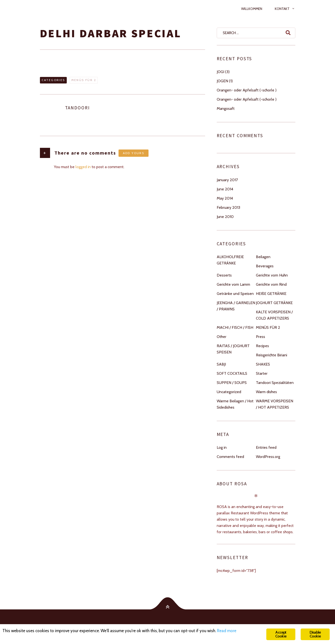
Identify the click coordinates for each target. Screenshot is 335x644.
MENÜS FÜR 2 (84, 80)
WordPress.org (268, 457)
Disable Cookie (315, 634)
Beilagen (263, 257)
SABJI (221, 364)
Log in (222, 447)
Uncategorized (229, 392)
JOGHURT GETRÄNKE (274, 303)
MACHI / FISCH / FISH (235, 327)
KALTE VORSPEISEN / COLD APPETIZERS (274, 315)
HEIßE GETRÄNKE (271, 294)
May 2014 (225, 198)
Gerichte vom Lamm (233, 284)
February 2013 (228, 207)
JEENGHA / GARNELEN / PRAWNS (236, 306)
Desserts (224, 275)
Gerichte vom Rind (271, 284)
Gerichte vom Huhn (272, 275)
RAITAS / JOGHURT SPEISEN (233, 349)
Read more (227, 631)
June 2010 (225, 217)
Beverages (265, 266)
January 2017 (227, 180)
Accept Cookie (281, 634)
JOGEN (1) (225, 81)
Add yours (134, 153)
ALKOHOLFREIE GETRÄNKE (230, 260)
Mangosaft (226, 109)
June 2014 (225, 189)
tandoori (77, 108)
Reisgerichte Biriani (272, 355)
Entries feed (266, 447)
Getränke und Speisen (235, 294)
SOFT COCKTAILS (232, 373)
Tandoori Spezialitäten (275, 383)
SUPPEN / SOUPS (232, 383)
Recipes (262, 346)
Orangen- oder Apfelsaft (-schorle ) (247, 90)
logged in (83, 167)
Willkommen (252, 9)
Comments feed (230, 457)
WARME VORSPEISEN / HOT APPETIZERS (275, 404)
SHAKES (263, 364)
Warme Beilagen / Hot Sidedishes (235, 404)
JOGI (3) (223, 72)
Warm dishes (266, 392)
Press (261, 337)
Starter (262, 373)
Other (222, 337)
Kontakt (282, 9)
